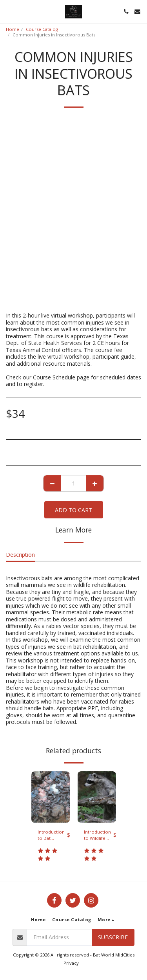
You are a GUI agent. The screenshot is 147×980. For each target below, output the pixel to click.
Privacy (71, 963)
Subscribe (113, 937)
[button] (9, 11)
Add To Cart (73, 510)
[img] (51, 797)
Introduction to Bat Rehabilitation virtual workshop (52, 836)
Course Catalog (42, 29)
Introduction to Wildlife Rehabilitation (99, 836)
